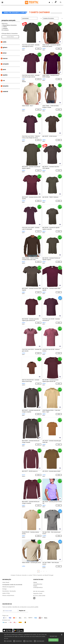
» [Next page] (46, 571)
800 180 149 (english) (39, 591)
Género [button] (5, 47)
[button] (49, 2)
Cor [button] (4, 80)
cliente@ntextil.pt (38, 584)
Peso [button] (4, 69)
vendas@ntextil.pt (38, 587)
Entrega (4, 589)
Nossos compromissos (8, 595)
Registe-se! (22, 611)
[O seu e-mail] (10, 611)
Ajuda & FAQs (6, 593)
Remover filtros (10, 37)
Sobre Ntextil (6, 582)
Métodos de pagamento (9, 587)
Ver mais (6, 638)
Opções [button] (5, 75)
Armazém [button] (6, 64)
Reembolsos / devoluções (9, 591)
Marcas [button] (5, 58)
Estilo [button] (5, 42)
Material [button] (5, 91)
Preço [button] (5, 53)
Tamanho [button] (6, 86)
